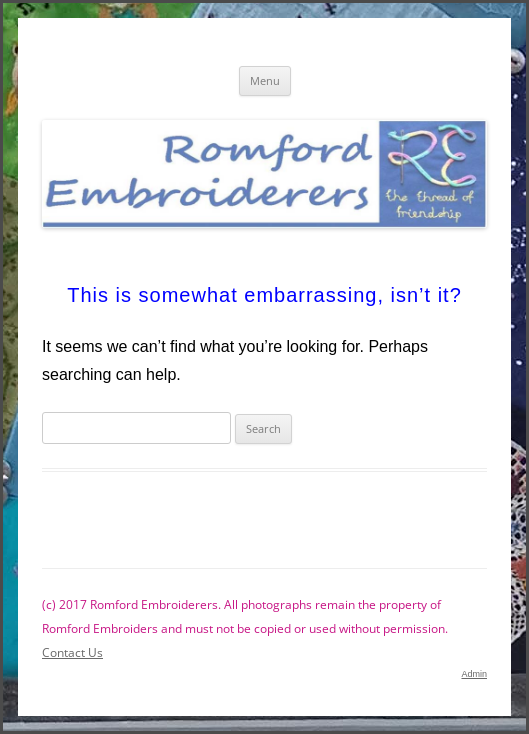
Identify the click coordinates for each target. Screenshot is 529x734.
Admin (474, 674)
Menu (265, 80)
